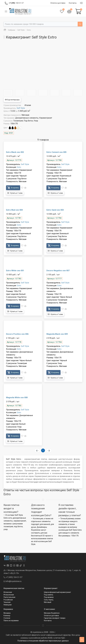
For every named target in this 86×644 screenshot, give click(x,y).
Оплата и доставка (51, 616)
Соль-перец (49, 600)
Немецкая (8, 605)
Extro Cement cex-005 (56, 152)
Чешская (7, 602)
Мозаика (7, 613)
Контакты (48, 621)
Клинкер (7, 616)
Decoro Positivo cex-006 (17, 334)
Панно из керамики (11, 621)
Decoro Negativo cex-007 (58, 271)
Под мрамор (49, 597)
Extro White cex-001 (15, 271)
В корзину (13, 188)
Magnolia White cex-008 (17, 398)
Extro (19, 167)
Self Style (21, 108)
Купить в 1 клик (15, 193)
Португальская (9, 597)
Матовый (48, 602)
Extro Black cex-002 (15, 152)
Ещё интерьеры (12, 100)
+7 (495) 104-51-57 (13, 577)
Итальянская (9, 595)
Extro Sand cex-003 (55, 210)
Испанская (8, 592)
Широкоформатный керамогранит (57, 592)
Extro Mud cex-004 (14, 210)
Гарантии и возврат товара (55, 618)
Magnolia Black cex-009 (57, 334)
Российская (8, 600)
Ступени (7, 618)
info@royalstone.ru (13, 581)
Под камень (49, 595)
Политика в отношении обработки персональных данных (43, 641)
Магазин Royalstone (52, 613)
